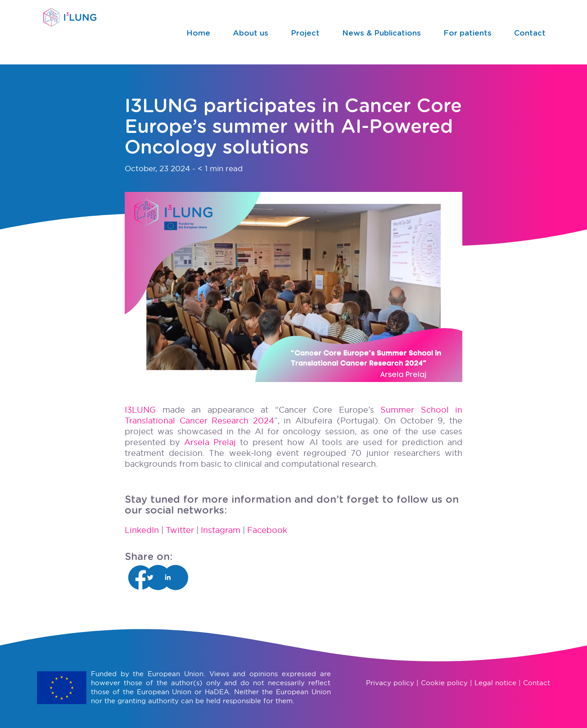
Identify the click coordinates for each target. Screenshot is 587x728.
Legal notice (495, 683)
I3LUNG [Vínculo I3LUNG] (140, 410)
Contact (530, 33)
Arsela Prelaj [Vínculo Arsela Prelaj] (210, 442)
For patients (467, 33)
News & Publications (382, 33)
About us (251, 33)
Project (305, 33)
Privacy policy (390, 683)
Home (198, 33)
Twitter (180, 530)
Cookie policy (444, 683)
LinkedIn (142, 530)
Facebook (267, 530)
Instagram (221, 530)
